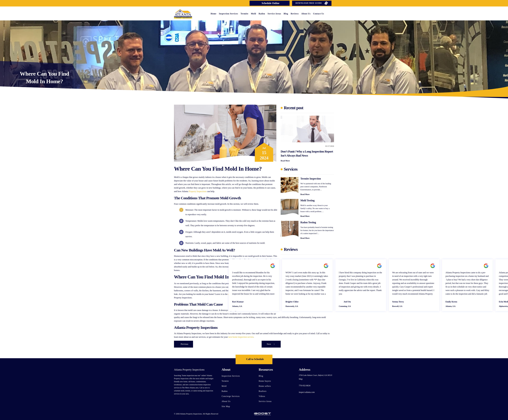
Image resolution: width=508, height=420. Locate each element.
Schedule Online (270, 3)
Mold (253, 14)
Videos (262, 396)
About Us (306, 14)
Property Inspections (198, 191)
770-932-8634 (305, 386)
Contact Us (319, 14)
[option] (307, 285)
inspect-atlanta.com (307, 392)
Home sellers (265, 386)
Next (271, 344)
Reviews (295, 14)
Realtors (263, 391)
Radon (262, 14)
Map (301, 379)
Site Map (226, 406)
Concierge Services (231, 396)
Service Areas (274, 14)
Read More (285, 161)
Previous (185, 344)
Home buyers (265, 381)
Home (214, 14)
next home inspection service (241, 337)
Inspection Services (228, 14)
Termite (245, 14)
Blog (286, 14)
